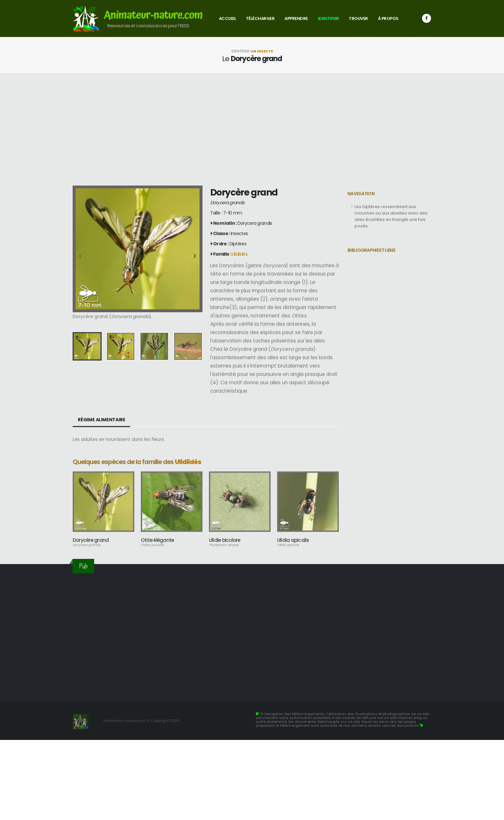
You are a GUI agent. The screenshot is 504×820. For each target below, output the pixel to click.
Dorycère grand (91, 540)
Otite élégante (157, 540)
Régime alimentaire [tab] (101, 420)
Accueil (228, 18)
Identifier (328, 18)
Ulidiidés (240, 254)
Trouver (358, 18)
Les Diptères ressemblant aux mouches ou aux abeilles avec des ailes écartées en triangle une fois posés (391, 216)
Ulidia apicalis (293, 540)
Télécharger (260, 18)
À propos (388, 18)
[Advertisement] (252, 129)
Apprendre (296, 18)
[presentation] (81, 256)
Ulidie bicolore (225, 540)
